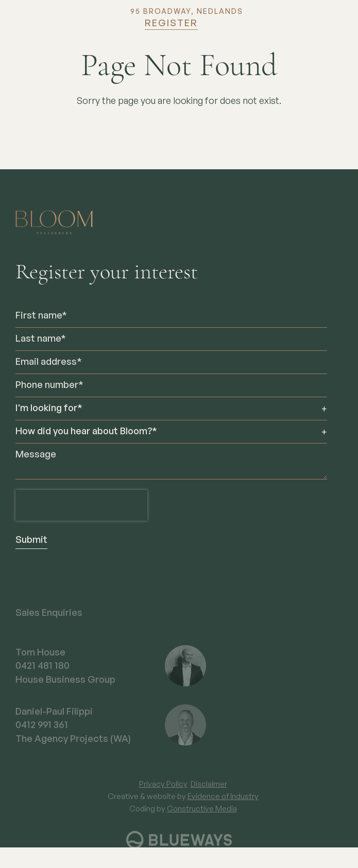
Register (171, 24)
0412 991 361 (42, 732)
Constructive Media (202, 816)
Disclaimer (209, 791)
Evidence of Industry (223, 803)
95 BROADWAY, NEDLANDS (187, 12)
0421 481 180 (42, 673)
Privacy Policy (163, 791)
